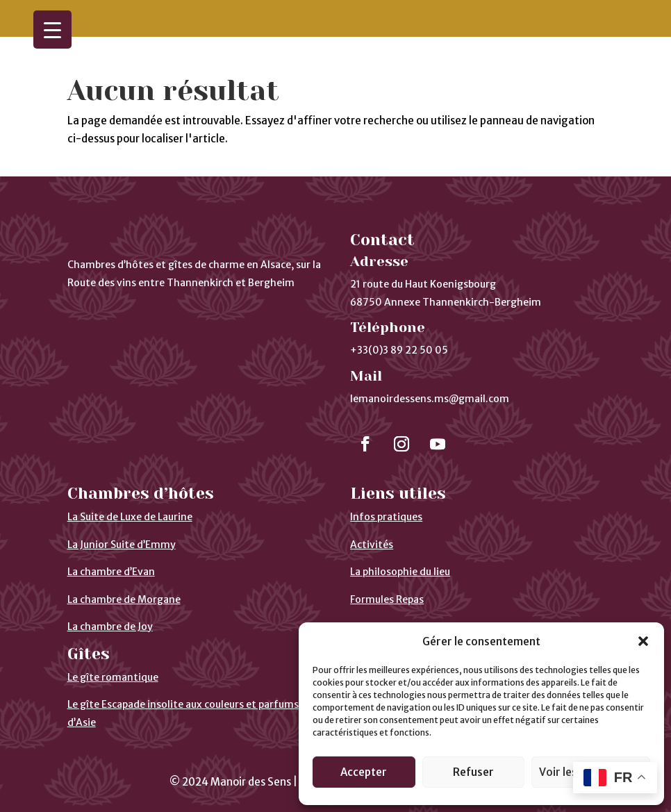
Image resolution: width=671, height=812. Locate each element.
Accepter (364, 772)
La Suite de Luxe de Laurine (130, 517)
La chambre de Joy (110, 627)
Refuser (473, 772)
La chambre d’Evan (111, 572)
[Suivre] (365, 444)
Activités (372, 545)
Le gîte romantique (113, 677)
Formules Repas (387, 599)
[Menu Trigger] (52, 30)
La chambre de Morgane (124, 599)
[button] (643, 641)
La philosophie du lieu (400, 572)
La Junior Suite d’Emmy (122, 545)
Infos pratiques (386, 517)
